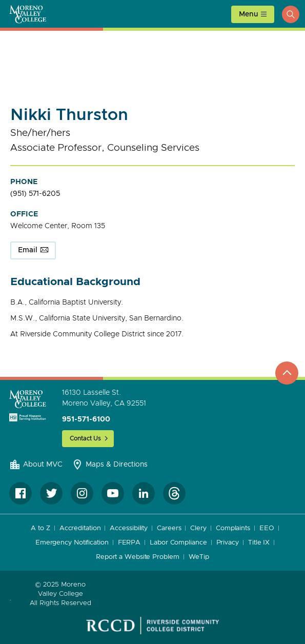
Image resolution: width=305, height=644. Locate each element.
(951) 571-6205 (35, 194)
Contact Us (85, 438)
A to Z (40, 528)
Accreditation (80, 528)
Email (28, 250)
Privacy (228, 543)
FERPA (129, 543)
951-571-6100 (86, 419)
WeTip (199, 557)
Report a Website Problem (138, 557)
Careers (169, 528)
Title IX (259, 543)
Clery (198, 528)
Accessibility (129, 528)
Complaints (233, 528)
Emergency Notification (72, 543)
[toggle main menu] (253, 14)
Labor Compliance (178, 543)
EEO (267, 528)
